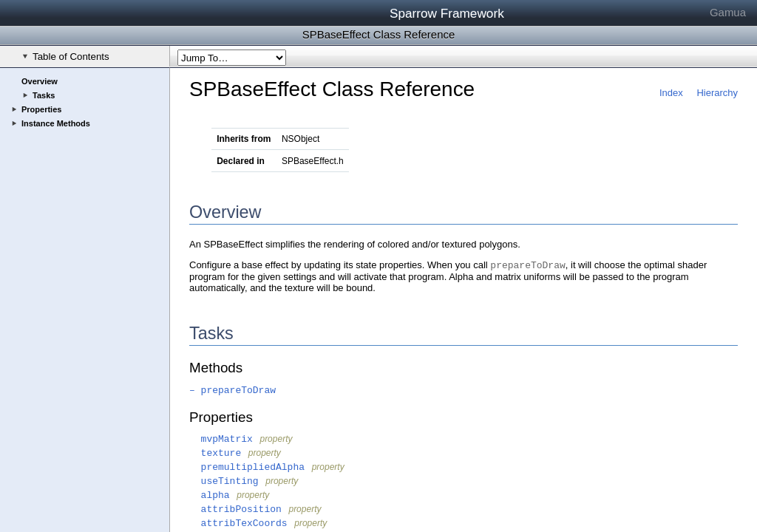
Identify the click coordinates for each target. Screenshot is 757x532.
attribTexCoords (238, 524)
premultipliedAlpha (247, 467)
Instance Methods (56, 123)
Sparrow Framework (447, 13)
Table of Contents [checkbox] (66, 57)
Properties (41, 109)
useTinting (224, 481)
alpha (210, 495)
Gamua (728, 12)
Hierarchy (717, 93)
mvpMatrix (221, 439)
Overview (40, 81)
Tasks (44, 95)
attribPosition (235, 509)
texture (215, 453)
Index (671, 93)
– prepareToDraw (232, 391)
